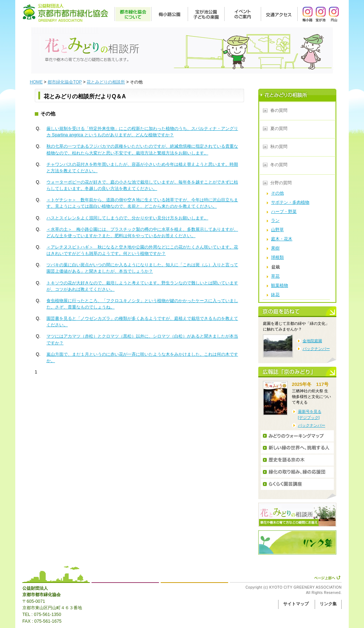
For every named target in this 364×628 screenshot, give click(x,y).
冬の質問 (279, 165)
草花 (275, 276)
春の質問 (279, 110)
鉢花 (275, 295)
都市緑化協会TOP (65, 82)
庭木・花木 (282, 239)
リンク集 (328, 604)
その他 (277, 193)
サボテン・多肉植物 (290, 202)
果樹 (275, 248)
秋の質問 (279, 147)
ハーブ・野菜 (284, 212)
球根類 (277, 257)
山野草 (277, 230)
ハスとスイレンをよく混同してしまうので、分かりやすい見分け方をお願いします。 (127, 218)
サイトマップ (296, 604)
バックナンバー (316, 349)
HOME (36, 82)
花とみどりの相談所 (106, 82)
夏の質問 (279, 129)
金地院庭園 (312, 341)
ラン (275, 220)
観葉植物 (280, 285)
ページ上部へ (327, 578)
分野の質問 (281, 183)
